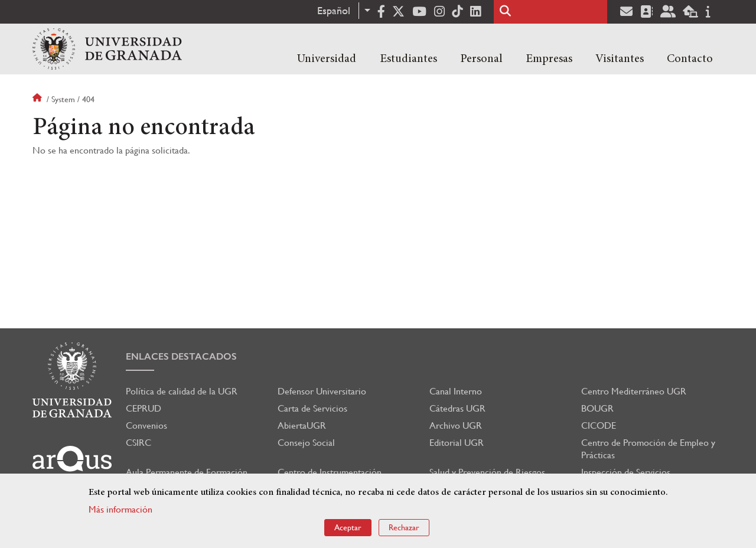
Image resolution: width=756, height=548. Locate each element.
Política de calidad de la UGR (182, 391)
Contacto (690, 59)
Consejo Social (306, 443)
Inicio (38, 99)
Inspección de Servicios (626, 472)
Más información (120, 509)
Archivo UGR (456, 425)
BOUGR (597, 408)
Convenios (146, 425)
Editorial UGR (457, 443)
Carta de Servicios (312, 408)
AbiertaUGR (302, 425)
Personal (481, 59)
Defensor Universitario (322, 391)
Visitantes (620, 59)
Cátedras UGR (457, 408)
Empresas (549, 59)
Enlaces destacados (181, 356)
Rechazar (404, 527)
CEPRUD (144, 408)
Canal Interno (456, 391)
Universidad (327, 59)
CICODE (599, 425)
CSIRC (139, 443)
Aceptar (348, 527)
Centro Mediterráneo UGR (634, 391)
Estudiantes (408, 59)
